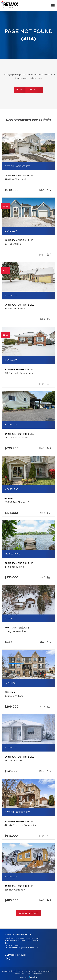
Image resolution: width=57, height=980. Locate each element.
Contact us (34, 90)
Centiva (33, 977)
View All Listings (28, 913)
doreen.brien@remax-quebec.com (24, 948)
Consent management (34, 973)
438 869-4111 (14, 945)
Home (19, 90)
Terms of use (19, 973)
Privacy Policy (48, 972)
